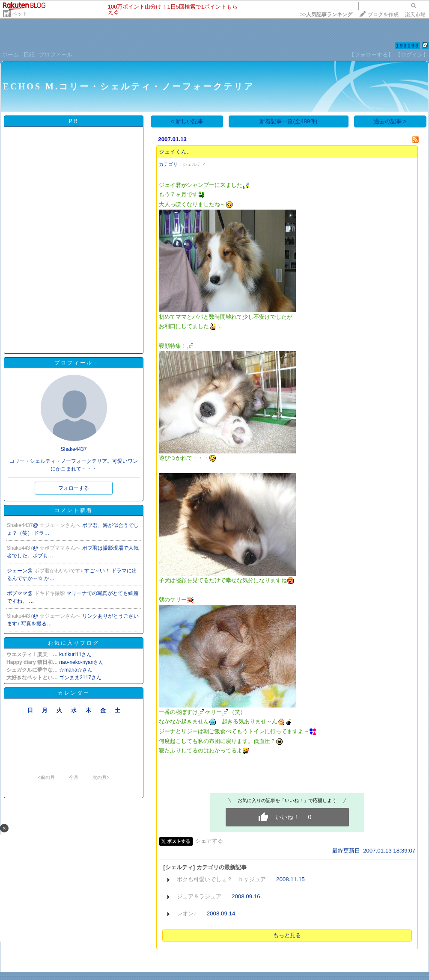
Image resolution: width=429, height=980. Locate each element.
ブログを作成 (383, 15)
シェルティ (194, 164)
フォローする (74, 488)
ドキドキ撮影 (50, 593)
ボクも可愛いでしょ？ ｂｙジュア (221, 879)
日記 (29, 55)
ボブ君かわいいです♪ (59, 571)
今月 (74, 777)
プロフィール (56, 55)
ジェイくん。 (176, 152)
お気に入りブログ (74, 643)
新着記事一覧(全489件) (288, 121)
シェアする (209, 841)
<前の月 (46, 777)
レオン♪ (187, 913)
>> (326, 15)
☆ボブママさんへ (61, 548)
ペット (20, 14)
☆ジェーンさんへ (61, 525)
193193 (407, 46)
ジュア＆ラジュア (199, 896)
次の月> (101, 777)
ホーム (10, 55)
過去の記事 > (390, 121)
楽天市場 (415, 15)
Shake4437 (20, 525)
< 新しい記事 (187, 121)
